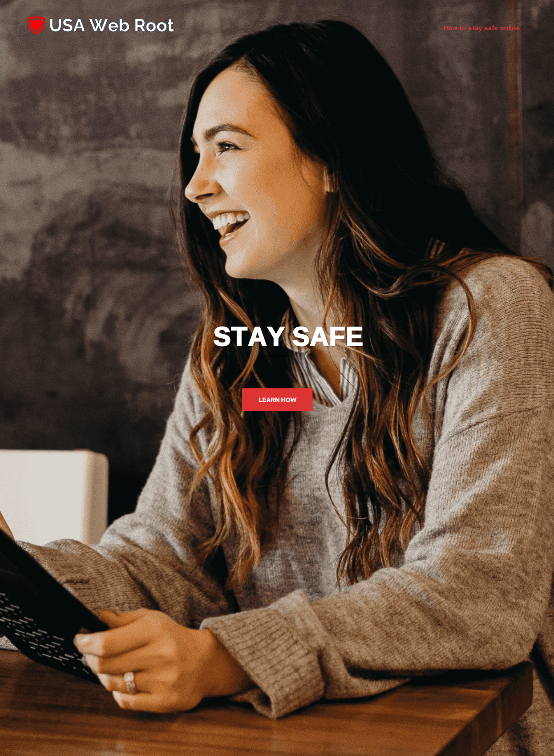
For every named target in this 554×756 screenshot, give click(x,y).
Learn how (277, 400)
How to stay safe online (482, 28)
